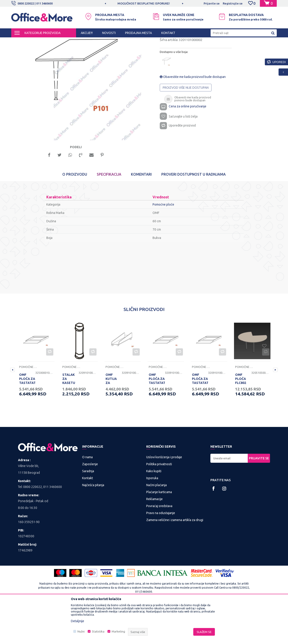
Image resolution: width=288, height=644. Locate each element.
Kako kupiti (154, 510)
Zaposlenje (90, 503)
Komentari (141, 213)
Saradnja (88, 510)
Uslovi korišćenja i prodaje (164, 496)
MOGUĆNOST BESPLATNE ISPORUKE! (144, 3)
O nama (87, 496)
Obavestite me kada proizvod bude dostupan (193, 115)
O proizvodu (75, 213)
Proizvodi (38, 41)
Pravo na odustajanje (161, 552)
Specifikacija (109, 213)
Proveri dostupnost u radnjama (193, 213)
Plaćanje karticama (159, 531)
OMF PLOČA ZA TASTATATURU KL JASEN (157, 420)
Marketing (118, 631)
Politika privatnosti (159, 503)
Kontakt (88, 517)
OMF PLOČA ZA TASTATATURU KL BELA (27, 420)
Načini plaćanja (156, 524)
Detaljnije (78, 621)
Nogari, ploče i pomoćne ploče (107, 41)
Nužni (81, 631)
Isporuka (152, 517)
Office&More (20, 41)
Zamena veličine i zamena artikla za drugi (175, 559)
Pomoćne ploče (141, 41)
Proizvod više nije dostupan (186, 125)
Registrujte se (233, 3)
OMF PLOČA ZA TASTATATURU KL (200, 420)
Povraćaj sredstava (159, 545)
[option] (144, 3)
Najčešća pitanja (93, 524)
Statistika (98, 631)
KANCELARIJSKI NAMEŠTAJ (66, 41)
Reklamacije (154, 538)
